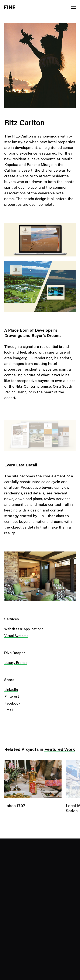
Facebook (12, 704)
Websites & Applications (24, 630)
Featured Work (60, 750)
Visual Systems (16, 636)
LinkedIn (11, 690)
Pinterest (12, 697)
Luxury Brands (16, 663)
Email (9, 711)
